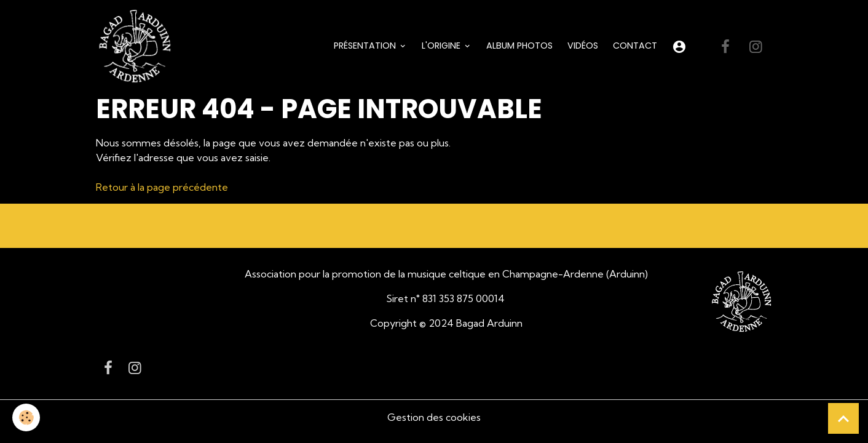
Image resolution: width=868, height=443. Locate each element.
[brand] (137, 47)
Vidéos (583, 46)
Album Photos (519, 46)
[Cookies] (26, 417)
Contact (635, 46)
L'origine (442, 46)
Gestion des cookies (434, 417)
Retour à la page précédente (162, 187)
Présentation (366, 46)
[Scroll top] (843, 418)
